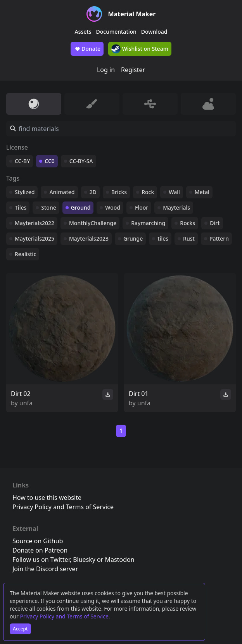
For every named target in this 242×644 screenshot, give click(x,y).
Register (133, 70)
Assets (83, 32)
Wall (174, 192)
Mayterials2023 (89, 238)
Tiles (21, 207)
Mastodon (120, 560)
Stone (48, 207)
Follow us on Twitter (41, 560)
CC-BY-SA (81, 161)
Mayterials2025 (35, 238)
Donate (87, 49)
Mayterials (176, 207)
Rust (189, 238)
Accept (20, 629)
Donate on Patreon (40, 550)
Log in (106, 70)
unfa (26, 403)
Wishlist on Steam (140, 49)
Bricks (119, 192)
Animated (62, 192)
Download (154, 32)
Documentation (116, 32)
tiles (163, 238)
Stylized (25, 192)
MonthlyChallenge (93, 223)
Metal (202, 192)
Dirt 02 (21, 394)
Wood (113, 207)
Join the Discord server (45, 569)
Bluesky (84, 560)
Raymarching (148, 223)
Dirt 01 (139, 394)
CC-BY (22, 161)
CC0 (50, 161)
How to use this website (47, 498)
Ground (81, 207)
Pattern (219, 238)
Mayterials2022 (35, 223)
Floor (142, 207)
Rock (148, 192)
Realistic (25, 254)
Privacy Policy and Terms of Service (64, 616)
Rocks (188, 223)
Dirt (215, 223)
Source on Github (38, 541)
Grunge (133, 238)
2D (93, 192)
